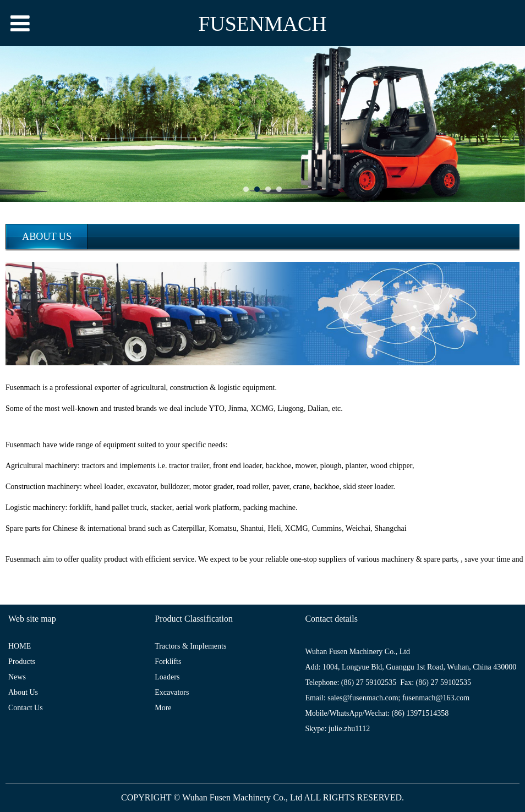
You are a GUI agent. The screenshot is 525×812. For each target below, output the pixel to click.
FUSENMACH (262, 24)
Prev (15, 124)
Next (510, 124)
